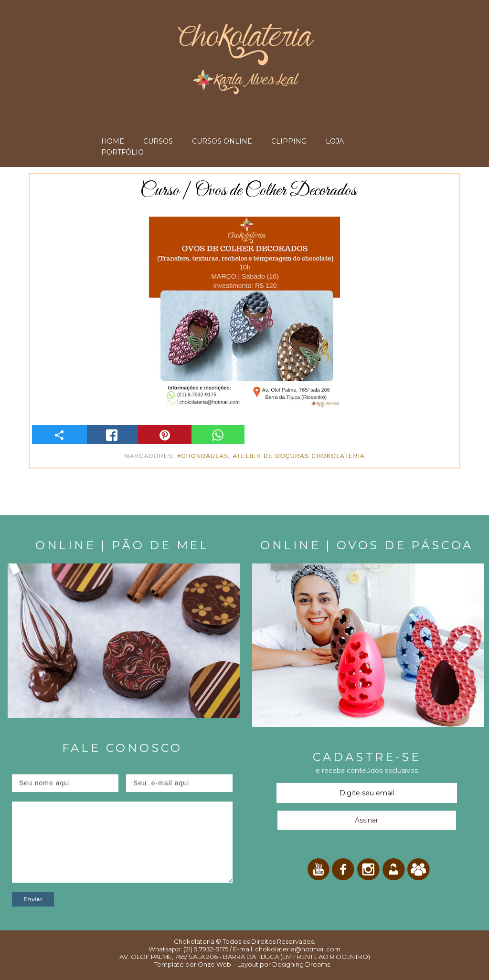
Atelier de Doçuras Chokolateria (299, 456)
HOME (113, 141)
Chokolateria (194, 941)
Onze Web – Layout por (234, 964)
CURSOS (158, 141)
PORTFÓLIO (122, 152)
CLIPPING (289, 141)
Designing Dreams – (303, 964)
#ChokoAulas (203, 456)
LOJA (335, 141)
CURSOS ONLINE (222, 141)
